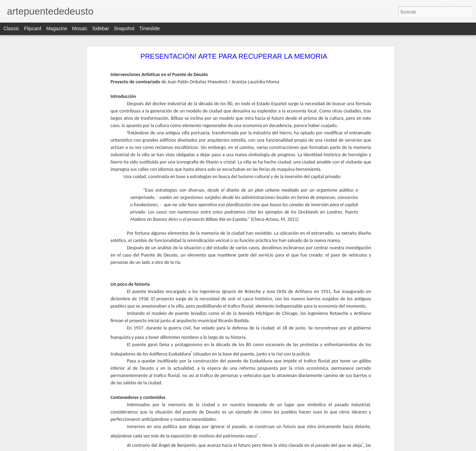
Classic (11, 28)
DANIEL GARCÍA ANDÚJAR (43, 417)
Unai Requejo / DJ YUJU (40, 433)
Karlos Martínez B (34, 449)
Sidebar (101, 28)
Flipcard (33, 28)
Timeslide (150, 28)
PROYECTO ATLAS (36, 402)
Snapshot (124, 28)
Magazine (57, 28)
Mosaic (80, 28)
